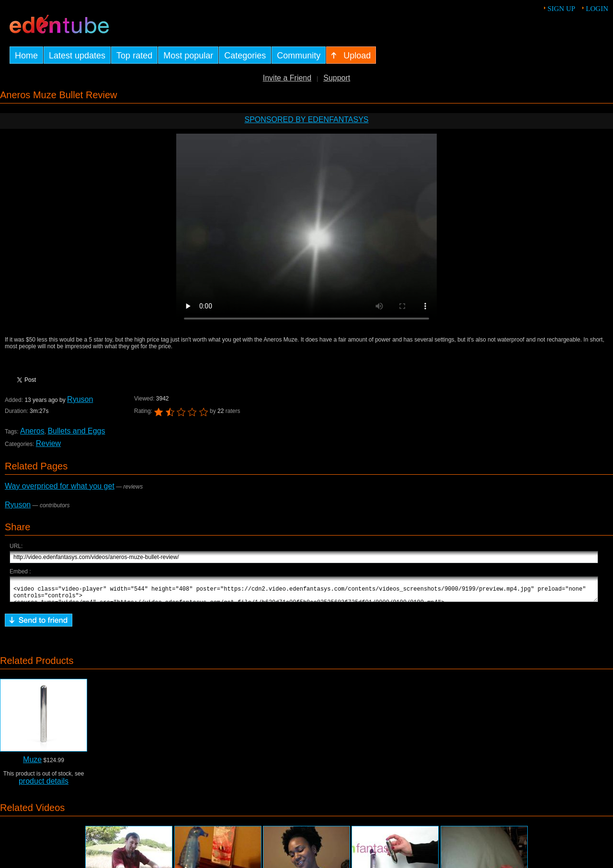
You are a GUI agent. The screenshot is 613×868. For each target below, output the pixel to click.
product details (44, 785)
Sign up (561, 9)
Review (48, 443)
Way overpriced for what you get (60, 486)
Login (597, 9)
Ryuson (80, 399)
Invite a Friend (287, 78)
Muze (32, 764)
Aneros (32, 431)
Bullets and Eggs (76, 431)
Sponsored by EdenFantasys (306, 120)
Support (337, 78)
